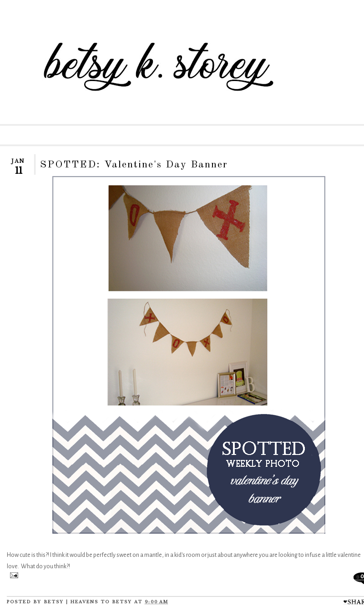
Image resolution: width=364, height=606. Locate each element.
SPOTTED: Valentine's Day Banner (134, 165)
